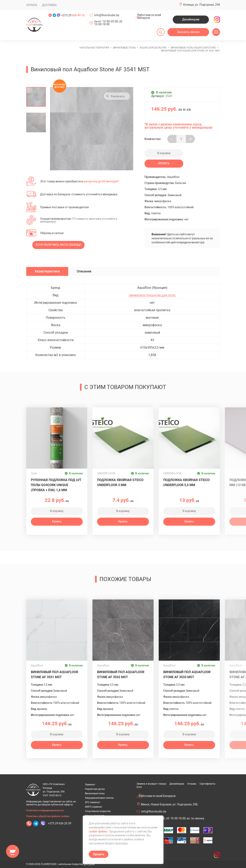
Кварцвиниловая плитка (99, 798)
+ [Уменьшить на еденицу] (191, 139)
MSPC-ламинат (94, 807)
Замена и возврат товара (151, 784)
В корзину (164, 153)
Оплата (32, 5)
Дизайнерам (191, 19)
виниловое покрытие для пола (152, 295)
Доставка (49, 5)
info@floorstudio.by (107, 15)
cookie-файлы (98, 831)
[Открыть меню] (216, 32)
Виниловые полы (95, 793)
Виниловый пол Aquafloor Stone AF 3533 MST (187, 675)
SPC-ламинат (93, 802)
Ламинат (90, 785)
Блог (139, 787)
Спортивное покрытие (98, 811)
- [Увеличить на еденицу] (172, 139)
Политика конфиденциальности (45, 810)
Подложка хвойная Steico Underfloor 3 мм (120, 482)
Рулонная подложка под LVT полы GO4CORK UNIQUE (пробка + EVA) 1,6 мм (56, 485)
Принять (99, 854)
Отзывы (192, 784)
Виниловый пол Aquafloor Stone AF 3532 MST (121, 675)
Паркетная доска (95, 789)
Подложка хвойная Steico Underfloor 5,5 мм (186, 482)
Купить (164, 163)
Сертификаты (207, 784)
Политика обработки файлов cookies (48, 816)
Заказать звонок (188, 32)
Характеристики (47, 271)
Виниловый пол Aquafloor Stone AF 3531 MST (54, 675)
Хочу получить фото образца (58, 245)
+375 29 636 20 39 (60, 823)
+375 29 (73, 15)
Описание (84, 271)
